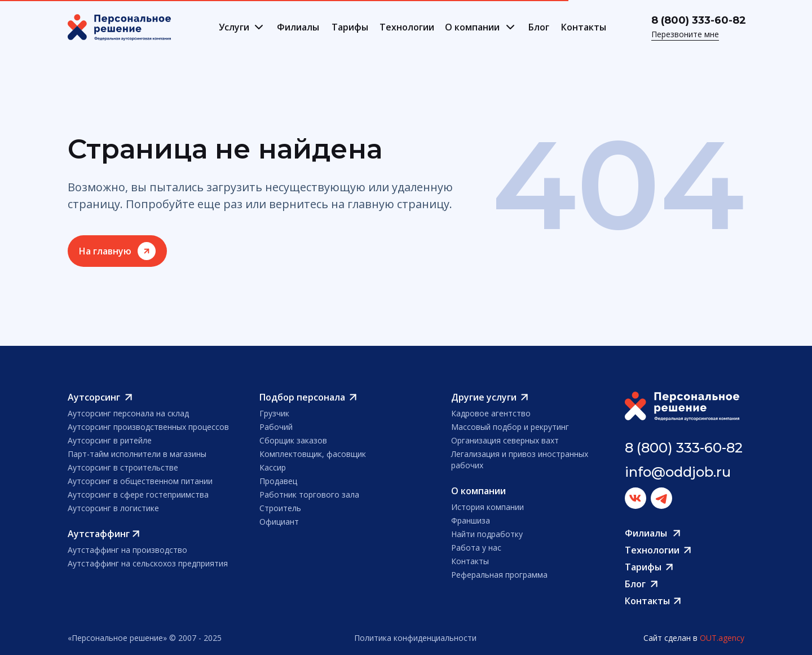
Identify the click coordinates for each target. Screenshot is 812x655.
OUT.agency (722, 638)
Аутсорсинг (94, 397)
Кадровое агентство (491, 413)
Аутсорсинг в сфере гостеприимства (138, 494)
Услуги (234, 27)
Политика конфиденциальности (415, 638)
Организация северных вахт (505, 440)
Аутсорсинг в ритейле (110, 440)
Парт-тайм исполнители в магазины (137, 454)
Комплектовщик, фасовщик (313, 454)
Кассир (273, 467)
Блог (539, 27)
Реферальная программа (499, 575)
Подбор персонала (302, 397)
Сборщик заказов (293, 440)
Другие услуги (484, 397)
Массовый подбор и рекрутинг (510, 427)
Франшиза (471, 520)
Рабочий (276, 427)
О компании (472, 27)
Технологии (407, 27)
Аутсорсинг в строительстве (123, 467)
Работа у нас (476, 548)
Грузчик (274, 413)
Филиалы (298, 27)
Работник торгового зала (309, 494)
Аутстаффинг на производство (127, 550)
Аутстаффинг (99, 534)
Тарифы (350, 27)
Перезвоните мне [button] (685, 34)
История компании (487, 507)
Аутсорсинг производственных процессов (148, 427)
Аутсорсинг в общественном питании (140, 481)
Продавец (278, 481)
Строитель (280, 508)
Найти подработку (487, 534)
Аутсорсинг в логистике (113, 508)
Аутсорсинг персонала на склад (128, 413)
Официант (279, 522)
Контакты (584, 27)
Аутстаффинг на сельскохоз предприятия (148, 563)
